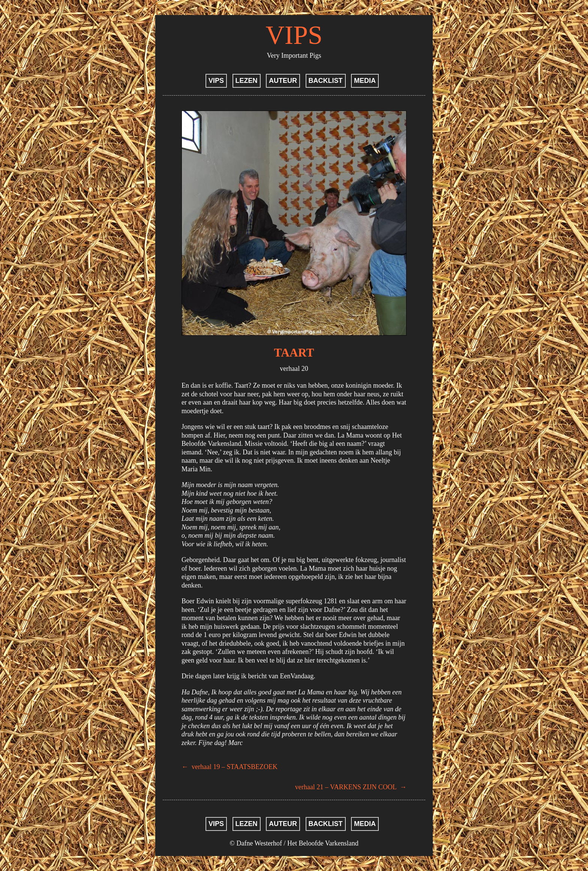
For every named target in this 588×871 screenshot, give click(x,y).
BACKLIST (326, 81)
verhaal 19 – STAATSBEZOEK (229, 767)
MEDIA (365, 81)
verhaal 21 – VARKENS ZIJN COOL (351, 787)
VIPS (294, 35)
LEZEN (247, 81)
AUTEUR (283, 81)
